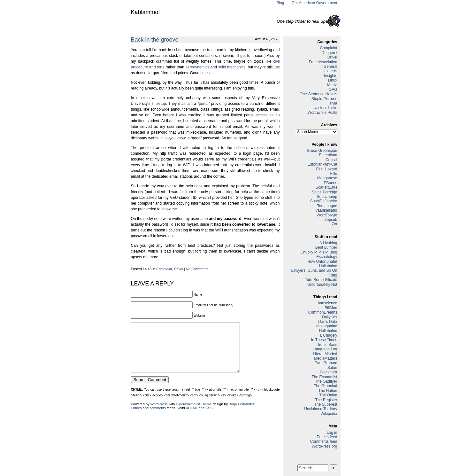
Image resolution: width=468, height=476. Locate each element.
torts (161, 67)
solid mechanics (232, 67)
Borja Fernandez (242, 414)
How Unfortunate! (322, 261)
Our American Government (315, 3)
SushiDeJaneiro (324, 201)
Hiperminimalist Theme (194, 414)
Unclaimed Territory (321, 409)
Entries (136, 417)
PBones (330, 183)
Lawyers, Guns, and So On (314, 270)
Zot (334, 224)
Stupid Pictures (324, 99)
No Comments (197, 269)
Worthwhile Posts (322, 113)
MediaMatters (326, 358)
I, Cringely (328, 335)
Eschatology (327, 257)
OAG (333, 90)
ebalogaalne (327, 326)
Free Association (323, 62)
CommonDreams (323, 312)
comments (158, 417)
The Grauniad (325, 386)
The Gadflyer (326, 381)
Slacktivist (329, 372)
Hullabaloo (328, 266)
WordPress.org (325, 446)
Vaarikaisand (326, 210)
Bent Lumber (326, 247)
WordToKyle (327, 215)
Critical (331, 160)
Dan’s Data (328, 322)
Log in (332, 433)
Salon (332, 368)
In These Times (324, 340)
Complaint (164, 269)
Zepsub (331, 220)
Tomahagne (327, 206)
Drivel (179, 269)
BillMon (331, 308)
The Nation (328, 391)
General (330, 66)
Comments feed (324, 441)
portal (203, 104)
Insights (330, 76)
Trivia (333, 103)
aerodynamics (197, 67)
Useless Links (325, 108)
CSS (209, 417)
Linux (333, 80)
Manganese (327, 178)
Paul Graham (326, 363)
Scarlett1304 (326, 187)
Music (332, 85)
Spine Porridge (324, 192)
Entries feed (327, 437)
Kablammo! (146, 12)
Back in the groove (155, 40)
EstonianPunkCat (322, 164)
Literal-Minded (325, 354)
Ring (333, 275)
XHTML (192, 417)
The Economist (324, 377)
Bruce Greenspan (322, 151)
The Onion (328, 395)
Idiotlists (330, 71)
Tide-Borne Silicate (321, 280)
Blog (280, 3)
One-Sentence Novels (318, 94)
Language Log (325, 349)
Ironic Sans (327, 345)
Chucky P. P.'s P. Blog (319, 252)
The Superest (326, 404)
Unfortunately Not (322, 285)
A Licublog (328, 243)
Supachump (327, 197)
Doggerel (330, 53)
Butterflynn (328, 155)
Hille (333, 174)
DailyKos (330, 317)
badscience (328, 303)
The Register (326, 400)
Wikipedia (329, 414)
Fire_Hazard (326, 169)
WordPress (159, 414)
